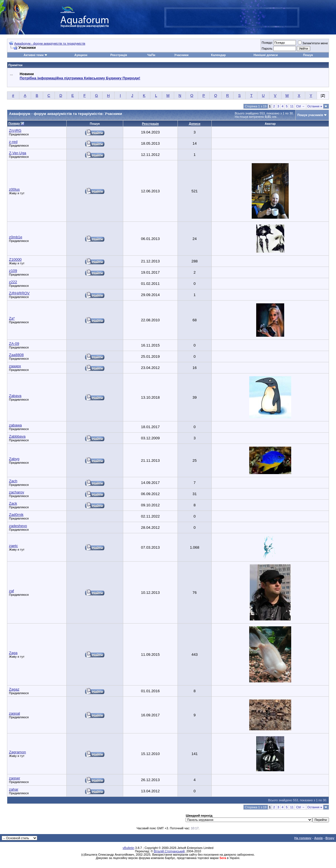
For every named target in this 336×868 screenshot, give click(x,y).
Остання (315, 106)
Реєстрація (119, 55)
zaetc (13, 546)
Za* (12, 318)
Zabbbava (17, 436)
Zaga (13, 653)
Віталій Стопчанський (169, 851)
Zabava (15, 396)
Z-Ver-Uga (17, 153)
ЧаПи (151, 55)
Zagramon (17, 752)
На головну (303, 838)
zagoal (14, 713)
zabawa (15, 425)
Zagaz (14, 689)
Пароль (267, 49)
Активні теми (33, 55)
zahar (14, 789)
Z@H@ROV (19, 293)
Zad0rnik (16, 515)
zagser (15, 778)
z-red (13, 142)
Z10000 (15, 259)
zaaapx (15, 366)
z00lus (14, 189)
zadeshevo (18, 526)
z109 (13, 271)
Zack (13, 503)
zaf (11, 591)
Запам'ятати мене (313, 43)
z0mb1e (16, 237)
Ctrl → (300, 106)
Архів (318, 838)
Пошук (308, 55)
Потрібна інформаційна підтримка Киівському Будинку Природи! (80, 78)
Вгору (330, 838)
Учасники (181, 55)
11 (292, 106)
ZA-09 (14, 344)
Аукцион (81, 55)
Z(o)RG (15, 131)
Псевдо (267, 43)
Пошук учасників (310, 115)
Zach (13, 481)
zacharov (17, 492)
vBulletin (129, 848)
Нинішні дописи (266, 55)
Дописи (194, 124)
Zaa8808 (16, 355)
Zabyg (14, 459)
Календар (218, 55)
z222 (13, 282)
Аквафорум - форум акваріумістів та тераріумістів (50, 43)
